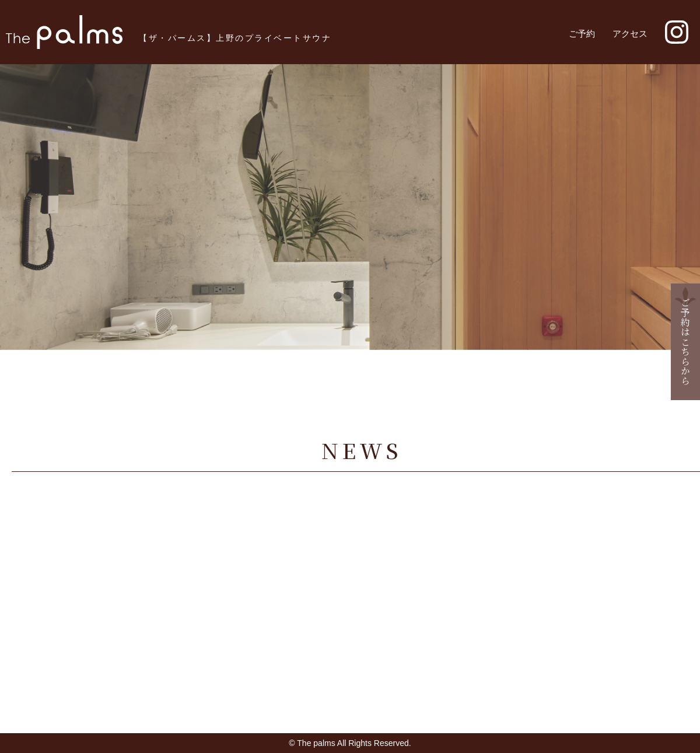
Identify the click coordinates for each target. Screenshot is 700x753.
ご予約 (582, 34)
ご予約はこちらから (686, 342)
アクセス (630, 34)
